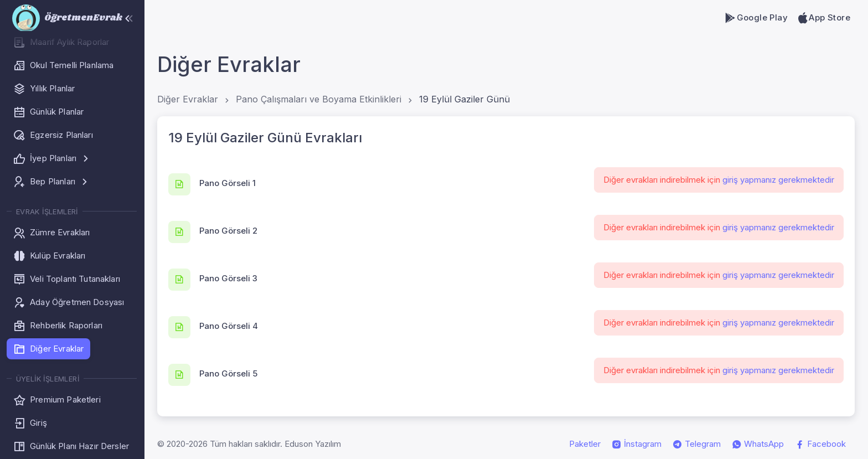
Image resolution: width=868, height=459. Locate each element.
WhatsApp (758, 444)
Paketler (585, 444)
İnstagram (637, 444)
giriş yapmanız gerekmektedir (778, 180)
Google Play (756, 18)
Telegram (697, 444)
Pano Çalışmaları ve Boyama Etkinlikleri (319, 99)
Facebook (820, 444)
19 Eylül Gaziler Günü (464, 99)
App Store (823, 18)
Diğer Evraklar (188, 99)
